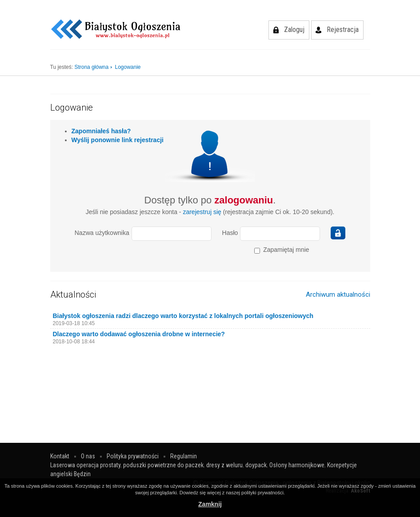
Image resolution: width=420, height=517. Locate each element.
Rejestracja (343, 30)
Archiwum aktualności (338, 294)
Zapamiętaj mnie (282, 250)
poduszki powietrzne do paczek (163, 465)
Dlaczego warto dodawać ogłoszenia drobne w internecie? (139, 334)
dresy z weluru (224, 465)
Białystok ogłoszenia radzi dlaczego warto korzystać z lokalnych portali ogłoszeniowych (183, 316)
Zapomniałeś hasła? (101, 131)
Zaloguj (294, 30)
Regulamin (184, 456)
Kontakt (60, 456)
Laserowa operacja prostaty (85, 465)
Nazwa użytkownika (102, 233)
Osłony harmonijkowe (297, 465)
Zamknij (210, 504)
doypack (256, 465)
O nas (88, 456)
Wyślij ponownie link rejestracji (118, 140)
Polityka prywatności (133, 456)
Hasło (230, 233)
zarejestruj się (202, 212)
